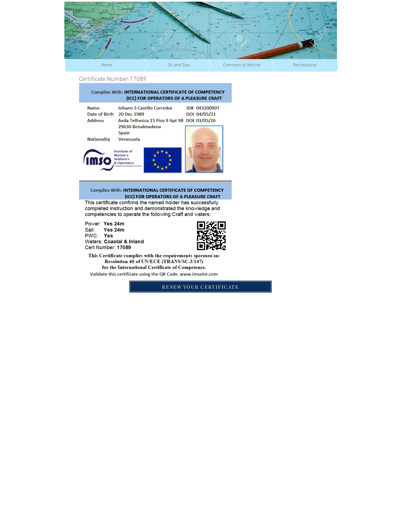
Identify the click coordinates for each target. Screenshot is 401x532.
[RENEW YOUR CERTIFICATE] (200, 287)
